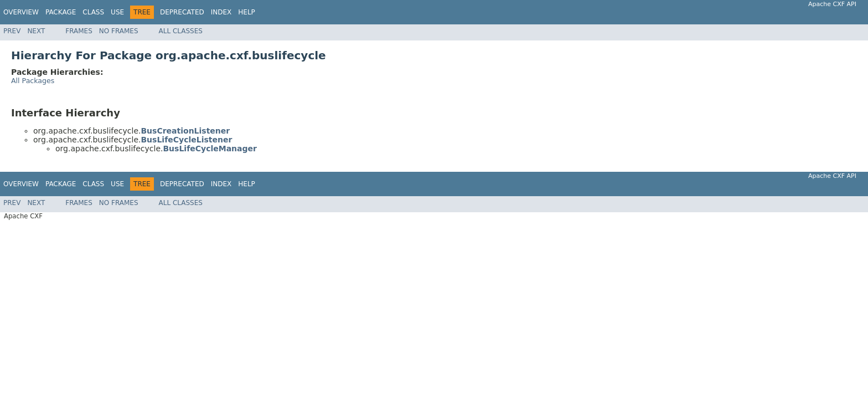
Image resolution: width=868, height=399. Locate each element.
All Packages (33, 81)
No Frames (119, 31)
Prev (12, 31)
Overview (21, 12)
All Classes (181, 31)
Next (36, 31)
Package (61, 12)
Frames (79, 31)
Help (247, 12)
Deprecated (182, 12)
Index (221, 12)
